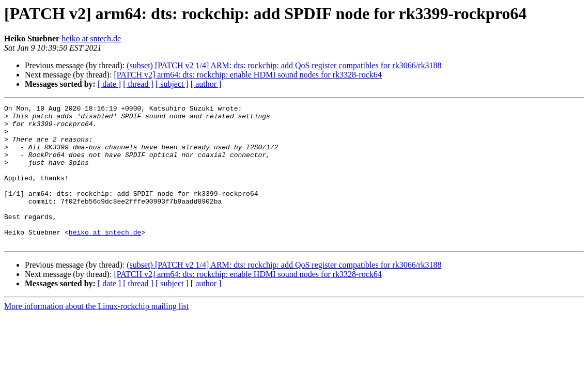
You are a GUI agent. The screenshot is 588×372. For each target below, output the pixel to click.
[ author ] (206, 84)
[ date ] (109, 84)
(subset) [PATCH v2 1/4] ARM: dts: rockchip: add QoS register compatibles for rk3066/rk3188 (284, 65)
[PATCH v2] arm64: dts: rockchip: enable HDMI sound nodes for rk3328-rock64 (247, 75)
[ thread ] (138, 84)
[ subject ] (172, 84)
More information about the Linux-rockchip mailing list (96, 334)
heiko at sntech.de (91, 38)
